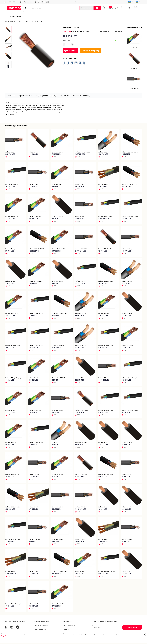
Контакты (104, 2)
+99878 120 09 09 (12, 2)
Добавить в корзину (90, 51)
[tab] (11, 96)
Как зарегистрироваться (42, 626)
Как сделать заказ (40, 630)
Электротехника (47, 11)
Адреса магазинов (69, 626)
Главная (8, 22)
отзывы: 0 (79, 32)
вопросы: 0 (87, 32)
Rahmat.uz (9, 633)
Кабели (33, 11)
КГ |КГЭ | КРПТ (23, 22)
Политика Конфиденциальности (73, 633)
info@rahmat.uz (28, 2)
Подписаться (132, 628)
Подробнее (5, 642)
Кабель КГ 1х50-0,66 (36, 22)
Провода (39, 11)
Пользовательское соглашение (44, 633)
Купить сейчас (71, 51)
